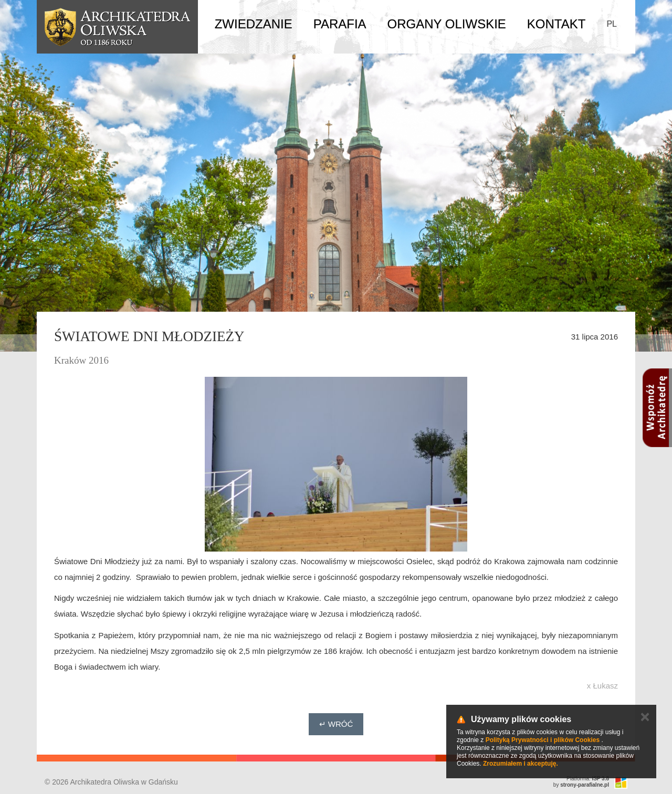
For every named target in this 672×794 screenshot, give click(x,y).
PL (612, 24)
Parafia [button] (340, 24)
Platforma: (588, 779)
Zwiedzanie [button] (254, 24)
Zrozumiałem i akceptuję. (521, 764)
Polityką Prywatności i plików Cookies (543, 740)
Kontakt (556, 24)
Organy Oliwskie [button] (447, 24)
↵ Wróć (336, 724)
